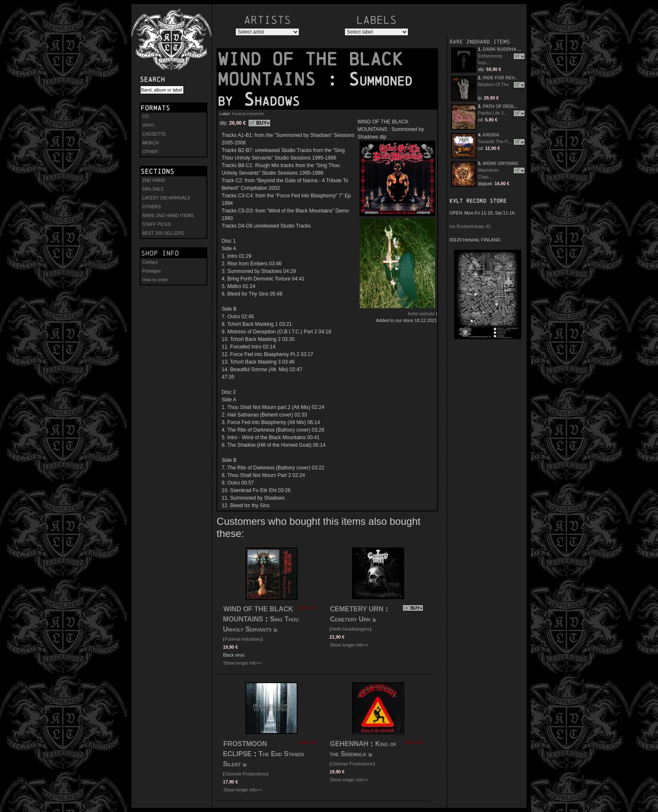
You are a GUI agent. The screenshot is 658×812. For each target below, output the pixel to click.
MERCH (150, 143)
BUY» (263, 123)
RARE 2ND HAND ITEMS (168, 215)
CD (145, 116)
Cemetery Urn (350, 619)
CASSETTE (154, 134)
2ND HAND (154, 180)
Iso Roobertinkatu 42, (471, 226)
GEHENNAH (349, 744)
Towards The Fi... (495, 141)
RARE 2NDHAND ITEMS (480, 42)
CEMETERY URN (356, 609)
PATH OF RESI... (500, 106)
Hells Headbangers (351, 629)
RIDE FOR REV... (501, 78)
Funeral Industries (248, 114)
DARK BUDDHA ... (502, 49)
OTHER (150, 152)
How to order (155, 280)
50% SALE (153, 189)
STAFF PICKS (157, 224)
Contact (150, 262)
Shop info (160, 253)
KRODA (491, 135)
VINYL (149, 125)
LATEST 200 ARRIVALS (166, 198)
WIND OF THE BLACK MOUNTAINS (310, 69)
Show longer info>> (243, 663)
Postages (151, 271)
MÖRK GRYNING (501, 163)
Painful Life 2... (493, 113)
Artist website (421, 314)
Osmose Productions (246, 774)
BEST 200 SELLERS (163, 233)
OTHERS (151, 207)
